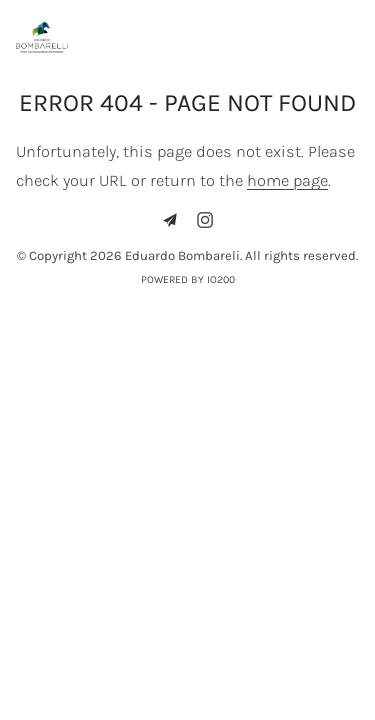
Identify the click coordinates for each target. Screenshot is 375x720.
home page (287, 180)
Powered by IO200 (188, 279)
